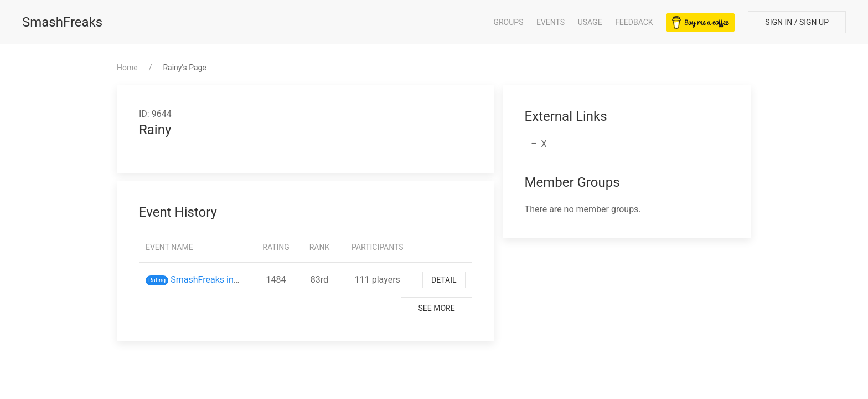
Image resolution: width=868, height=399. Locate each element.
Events (551, 22)
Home (127, 68)
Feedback (634, 22)
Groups (508, 22)
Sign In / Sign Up (797, 22)
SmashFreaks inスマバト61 (224, 280)
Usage (590, 22)
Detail (444, 280)
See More (436, 308)
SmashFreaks (62, 22)
